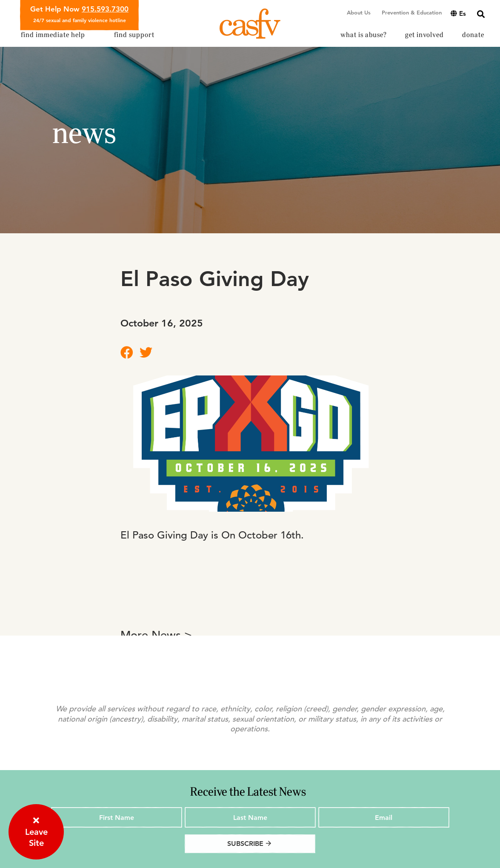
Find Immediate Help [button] (53, 35)
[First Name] (117, 817)
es (458, 13)
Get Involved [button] (424, 35)
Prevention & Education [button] (412, 12)
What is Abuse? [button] (364, 35)
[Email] (384, 817)
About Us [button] (359, 12)
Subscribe (250, 844)
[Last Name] (250, 817)
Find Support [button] (134, 35)
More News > (156, 635)
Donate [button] (473, 35)
